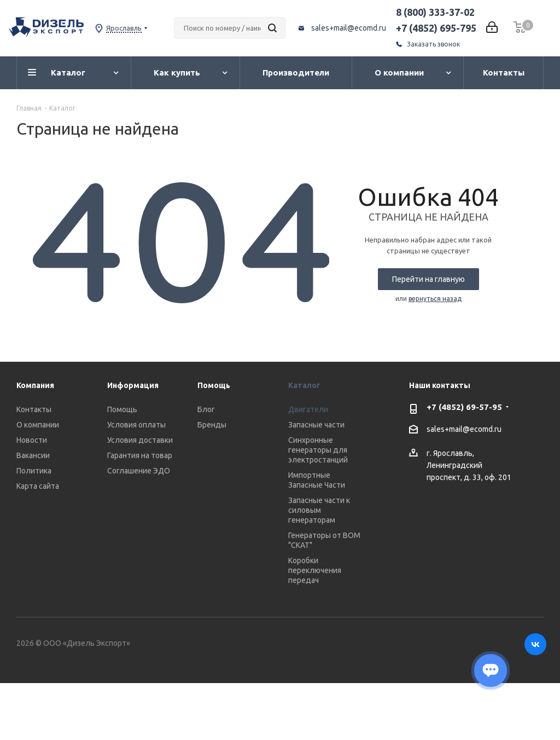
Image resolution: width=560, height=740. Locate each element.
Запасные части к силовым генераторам (319, 510)
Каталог (304, 385)
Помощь (122, 409)
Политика (34, 471)
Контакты (34, 409)
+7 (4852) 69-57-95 (464, 407)
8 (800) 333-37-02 (435, 12)
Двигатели (308, 409)
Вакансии (33, 455)
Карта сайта (38, 486)
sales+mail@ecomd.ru (349, 28)
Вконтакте (535, 644)
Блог (206, 409)
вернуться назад (435, 299)
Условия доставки (140, 440)
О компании (38, 425)
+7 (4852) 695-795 (436, 28)
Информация (133, 385)
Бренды (212, 425)
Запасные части (316, 425)
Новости (32, 440)
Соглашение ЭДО (139, 471)
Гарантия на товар (140, 455)
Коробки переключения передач (315, 570)
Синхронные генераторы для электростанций (318, 450)
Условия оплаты (136, 425)
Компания (35, 385)
